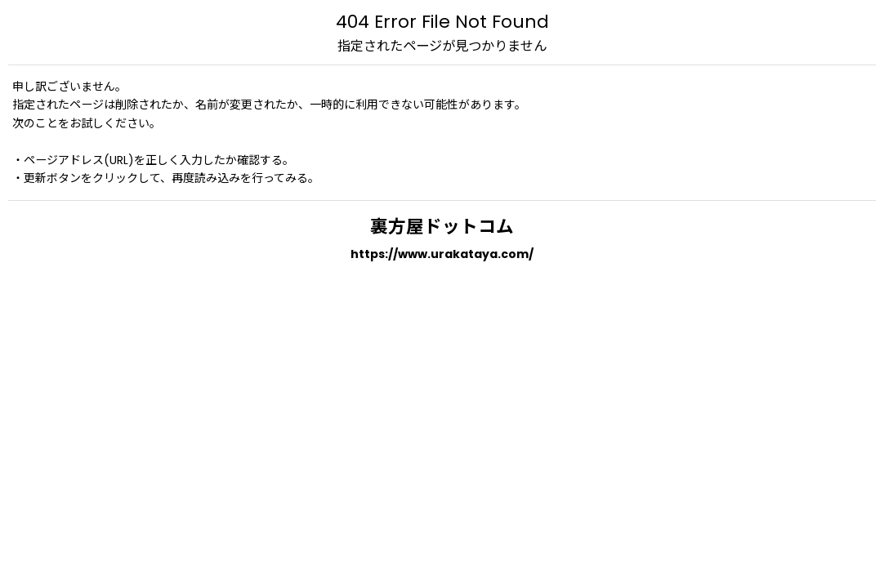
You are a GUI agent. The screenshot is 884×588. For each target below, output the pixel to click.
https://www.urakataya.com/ (442, 254)
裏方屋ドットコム (442, 227)
